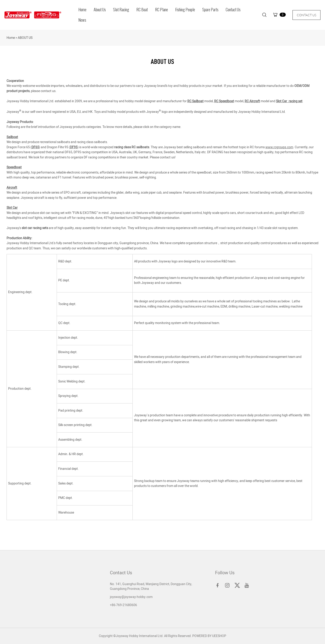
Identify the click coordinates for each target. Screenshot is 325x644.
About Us (100, 10)
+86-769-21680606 (123, 605)
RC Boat (142, 10)
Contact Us (233, 10)
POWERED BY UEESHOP (209, 636)
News (82, 20)
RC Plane (161, 10)
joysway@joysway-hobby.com (131, 597)
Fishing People (185, 10)
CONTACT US (306, 15)
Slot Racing (121, 10)
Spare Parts (210, 10)
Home (82, 10)
